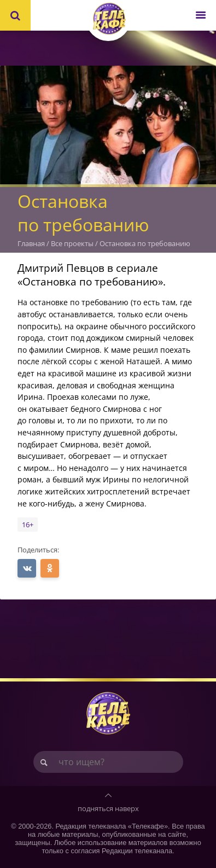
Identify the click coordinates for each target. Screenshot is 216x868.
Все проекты (72, 243)
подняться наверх (108, 808)
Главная (31, 243)
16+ (28, 525)
